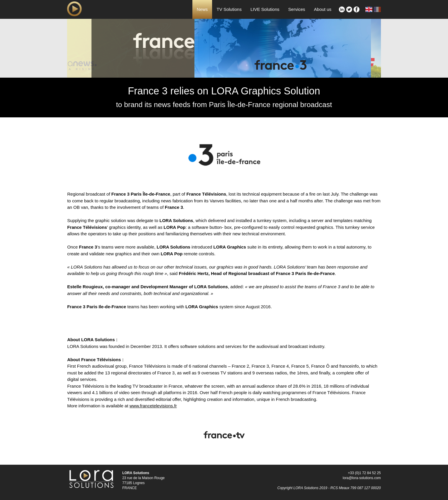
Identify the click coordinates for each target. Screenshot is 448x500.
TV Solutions (229, 9)
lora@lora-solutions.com (362, 478)
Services (297, 9)
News (202, 9)
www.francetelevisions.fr (153, 406)
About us (323, 9)
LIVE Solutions (265, 9)
